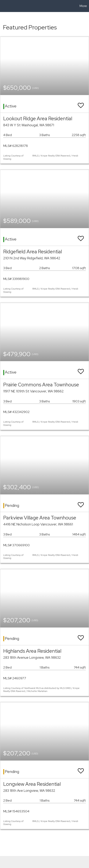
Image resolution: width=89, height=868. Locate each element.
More (83, 6)
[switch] (81, 104)
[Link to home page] (4, 6)
